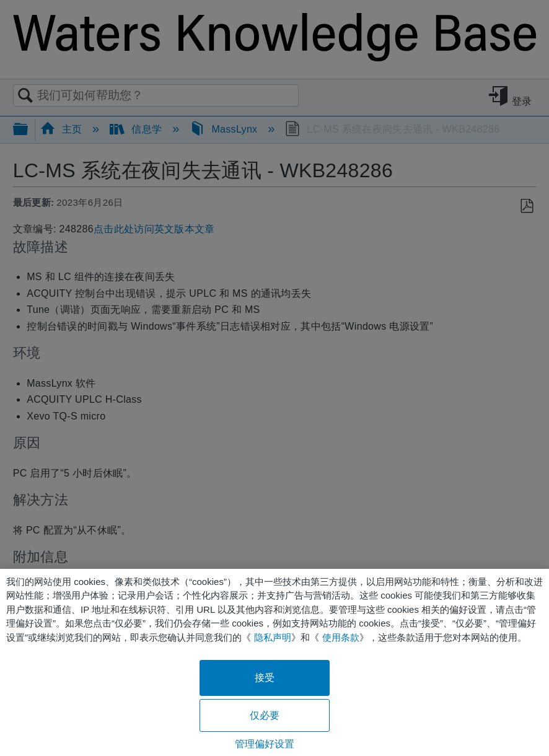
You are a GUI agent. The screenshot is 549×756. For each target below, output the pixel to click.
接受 (265, 678)
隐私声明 (273, 637)
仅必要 (265, 715)
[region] (274, 662)
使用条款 (341, 637)
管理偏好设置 (265, 744)
